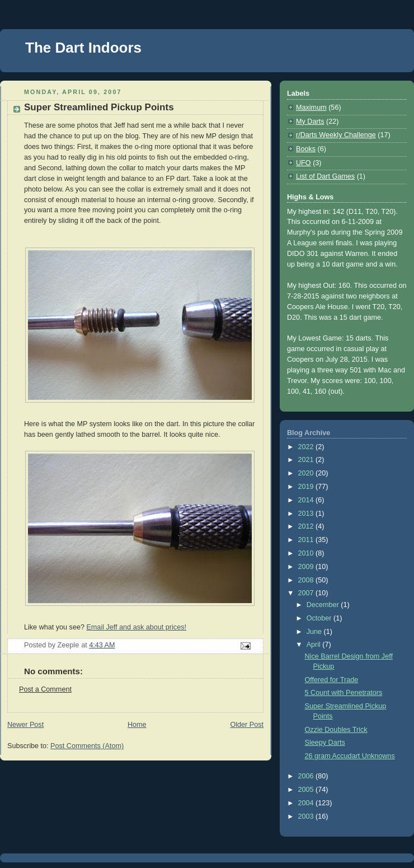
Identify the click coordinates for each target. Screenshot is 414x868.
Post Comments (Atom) (87, 746)
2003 (307, 816)
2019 (307, 487)
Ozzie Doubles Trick (336, 730)
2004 (307, 803)
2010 (307, 553)
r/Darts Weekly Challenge (336, 135)
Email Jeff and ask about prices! (136, 627)
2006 (307, 776)
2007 (307, 593)
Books (306, 149)
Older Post (247, 725)
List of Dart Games (325, 176)
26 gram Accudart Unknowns (350, 756)
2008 (307, 580)
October (320, 618)
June (315, 632)
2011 (307, 540)
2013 (307, 514)
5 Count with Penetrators (344, 693)
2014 (307, 500)
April (315, 645)
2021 (307, 460)
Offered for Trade (332, 680)
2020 (307, 473)
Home (137, 725)
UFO (304, 163)
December (324, 605)
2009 (307, 567)
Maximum (311, 108)
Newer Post (25, 725)
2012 (307, 526)
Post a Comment (45, 689)
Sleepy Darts (325, 743)
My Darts (310, 122)
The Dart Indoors (83, 48)
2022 (307, 447)
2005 (307, 790)
